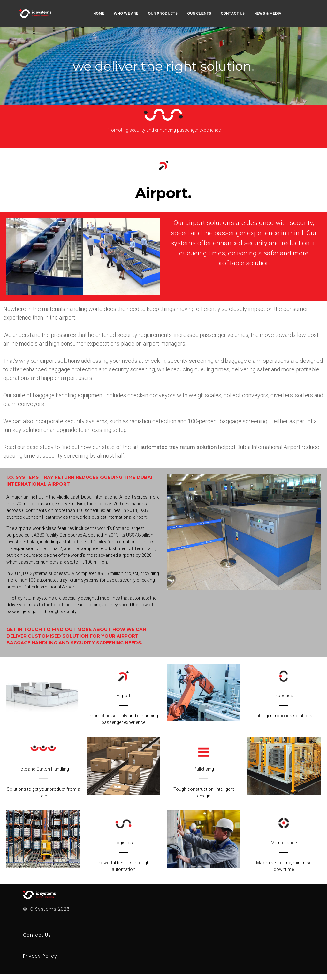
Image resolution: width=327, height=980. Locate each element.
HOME (99, 14)
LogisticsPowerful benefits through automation (124, 856)
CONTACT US (233, 14)
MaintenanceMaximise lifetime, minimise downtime (284, 856)
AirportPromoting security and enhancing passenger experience (123, 709)
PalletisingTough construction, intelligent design (204, 782)
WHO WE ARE (126, 14)
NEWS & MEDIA (268, 14)
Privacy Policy (40, 956)
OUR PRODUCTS (163, 14)
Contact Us (37, 935)
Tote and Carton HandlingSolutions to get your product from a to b (43, 782)
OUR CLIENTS (199, 14)
